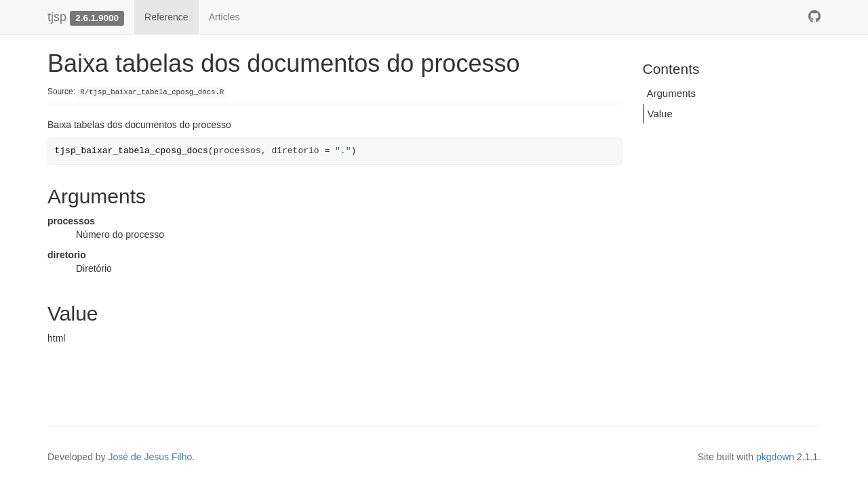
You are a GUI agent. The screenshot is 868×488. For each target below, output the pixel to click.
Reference (166, 17)
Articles (224, 17)
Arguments (672, 93)
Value (660, 114)
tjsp (57, 17)
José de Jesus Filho (151, 457)
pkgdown (775, 457)
